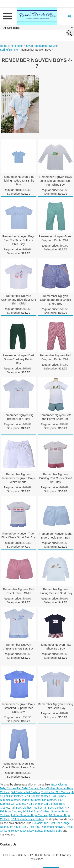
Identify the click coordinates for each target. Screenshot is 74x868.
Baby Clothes (59, 785)
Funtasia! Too (40, 823)
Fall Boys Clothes (21, 808)
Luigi (24, 827)
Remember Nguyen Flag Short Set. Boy (55, 647)
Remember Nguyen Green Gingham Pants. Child (55, 238)
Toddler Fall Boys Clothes (48, 808)
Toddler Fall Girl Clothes (56, 792)
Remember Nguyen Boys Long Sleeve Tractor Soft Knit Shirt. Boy (55, 181)
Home (4, 46)
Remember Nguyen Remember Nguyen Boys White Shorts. (18, 478)
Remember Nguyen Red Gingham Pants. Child (55, 357)
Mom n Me (13, 827)
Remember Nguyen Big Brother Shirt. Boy (18, 417)
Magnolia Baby (53, 831)
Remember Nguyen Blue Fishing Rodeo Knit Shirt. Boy (18, 181)
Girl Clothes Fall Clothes (25, 792)
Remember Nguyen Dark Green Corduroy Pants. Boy (18, 359)
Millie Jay (13, 831)
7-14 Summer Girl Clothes (42, 804)
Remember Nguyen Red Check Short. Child (18, 591)
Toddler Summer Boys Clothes (29, 815)
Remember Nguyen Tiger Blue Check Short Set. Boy (18, 535)
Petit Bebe (56, 823)
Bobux (39, 831)
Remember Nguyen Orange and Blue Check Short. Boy (55, 300)
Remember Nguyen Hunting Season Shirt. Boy (55, 591)
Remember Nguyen (21, 46)
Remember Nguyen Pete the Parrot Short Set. (55, 417)
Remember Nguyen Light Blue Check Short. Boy (56, 536)
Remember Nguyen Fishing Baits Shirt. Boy (56, 706)
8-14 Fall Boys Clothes (36, 811)
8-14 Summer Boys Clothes (27, 819)
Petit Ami (34, 827)
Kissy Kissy (27, 831)
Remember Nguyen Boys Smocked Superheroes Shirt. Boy (18, 708)
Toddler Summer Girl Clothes (39, 800)
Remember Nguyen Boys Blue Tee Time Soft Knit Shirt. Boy (18, 240)
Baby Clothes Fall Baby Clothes (19, 788)
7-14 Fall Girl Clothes (37, 796)
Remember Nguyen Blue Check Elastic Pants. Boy (18, 765)
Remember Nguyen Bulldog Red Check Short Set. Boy (55, 478)
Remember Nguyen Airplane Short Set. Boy (18, 647)
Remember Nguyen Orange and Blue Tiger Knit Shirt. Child (19, 300)
